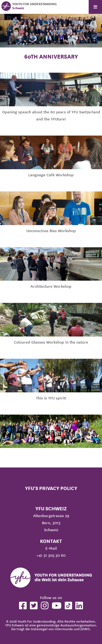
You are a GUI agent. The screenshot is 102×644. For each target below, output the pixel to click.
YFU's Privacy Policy (51, 488)
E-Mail (51, 548)
